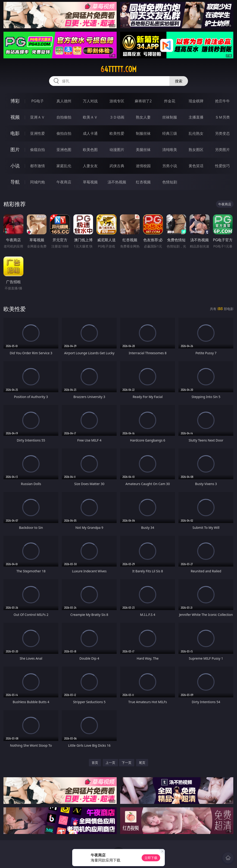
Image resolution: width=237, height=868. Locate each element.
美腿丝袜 (143, 150)
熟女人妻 (143, 117)
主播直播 (196, 117)
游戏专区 (117, 101)
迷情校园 (143, 166)
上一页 (110, 763)
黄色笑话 (196, 166)
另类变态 (222, 133)
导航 (15, 182)
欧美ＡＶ (90, 117)
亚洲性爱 (37, 133)
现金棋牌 (196, 101)
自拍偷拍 (64, 117)
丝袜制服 (170, 117)
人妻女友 (90, 166)
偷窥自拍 (37, 150)
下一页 (127, 763)
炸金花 (170, 101)
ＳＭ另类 (222, 117)
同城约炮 (37, 182)
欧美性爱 (117, 133)
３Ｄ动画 (117, 117)
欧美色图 (90, 150)
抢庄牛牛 (222, 101)
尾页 (142, 763)
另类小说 (170, 166)
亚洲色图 (64, 150)
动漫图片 (117, 150)
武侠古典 (117, 166)
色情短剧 (170, 182)
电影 (15, 133)
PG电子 (37, 101)
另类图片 (222, 150)
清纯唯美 (170, 150)
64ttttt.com (118, 69)
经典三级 (170, 133)
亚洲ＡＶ (37, 117)
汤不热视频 (117, 182)
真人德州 (64, 101)
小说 (15, 166)
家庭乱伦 (64, 166)
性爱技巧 (222, 166)
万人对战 (90, 101)
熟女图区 (196, 150)
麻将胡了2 (143, 101)
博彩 (15, 101)
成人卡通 (90, 133)
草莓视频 (90, 182)
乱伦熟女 (196, 133)
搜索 (179, 81)
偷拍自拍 (64, 133)
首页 (95, 763)
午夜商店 (64, 182)
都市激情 (37, 166)
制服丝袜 (143, 133)
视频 (15, 117)
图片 (15, 149)
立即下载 (151, 858)
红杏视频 (143, 182)
